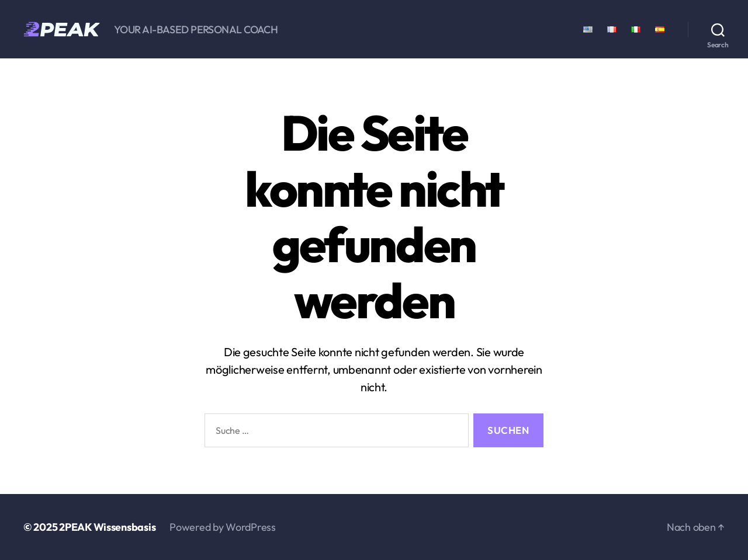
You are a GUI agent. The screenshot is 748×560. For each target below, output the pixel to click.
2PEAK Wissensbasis (107, 527)
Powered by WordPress (223, 527)
